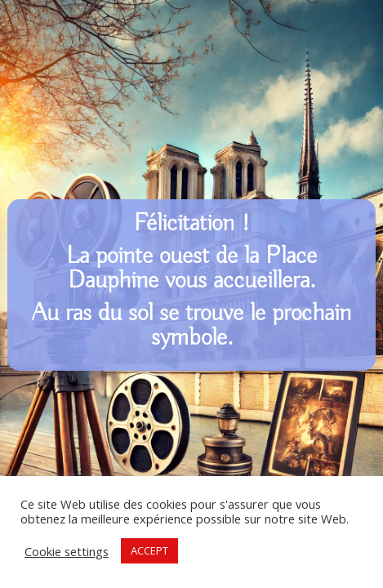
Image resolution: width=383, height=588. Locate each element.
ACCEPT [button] (149, 550)
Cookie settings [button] (67, 551)
